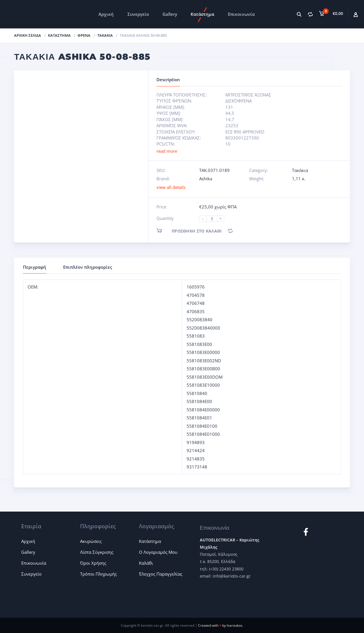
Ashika (206, 179)
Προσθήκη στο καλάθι (194, 231)
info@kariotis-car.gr (232, 576)
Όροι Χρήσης (93, 563)
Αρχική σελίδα (28, 35)
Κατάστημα (202, 14)
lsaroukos (235, 625)
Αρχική (106, 14)
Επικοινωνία (241, 14)
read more (167, 151)
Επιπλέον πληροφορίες (88, 267)
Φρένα (84, 35)
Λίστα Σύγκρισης (97, 552)
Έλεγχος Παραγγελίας (161, 574)
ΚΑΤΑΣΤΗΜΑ (59, 35)
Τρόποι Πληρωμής (98, 574)
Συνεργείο (138, 14)
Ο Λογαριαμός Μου (158, 552)
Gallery (170, 14)
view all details (171, 187)
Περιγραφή (35, 267)
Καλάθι (146, 563)
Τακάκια (105, 35)
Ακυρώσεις (91, 541)
